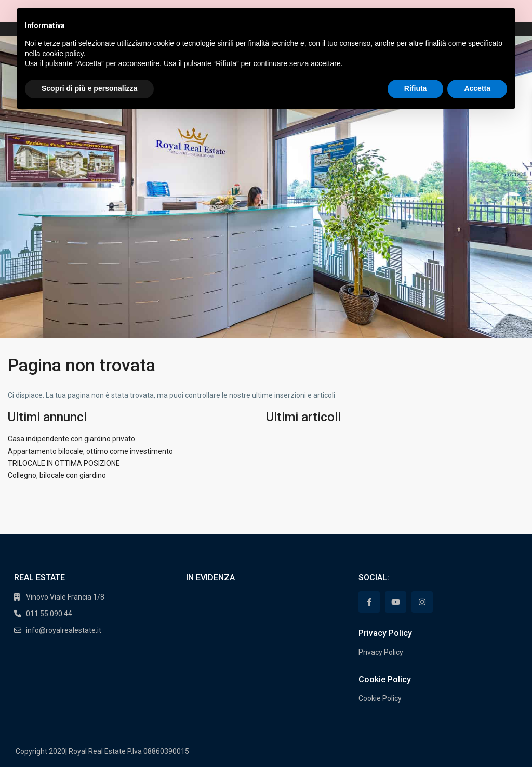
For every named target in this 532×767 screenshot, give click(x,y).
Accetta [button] (477, 88)
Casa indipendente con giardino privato (71, 439)
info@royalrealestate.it (64, 630)
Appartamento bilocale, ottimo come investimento (90, 451)
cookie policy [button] (63, 54)
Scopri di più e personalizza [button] (89, 88)
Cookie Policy (380, 698)
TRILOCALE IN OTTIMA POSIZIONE (64, 463)
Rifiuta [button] (416, 88)
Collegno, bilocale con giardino (57, 475)
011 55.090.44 (49, 614)
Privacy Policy (381, 652)
